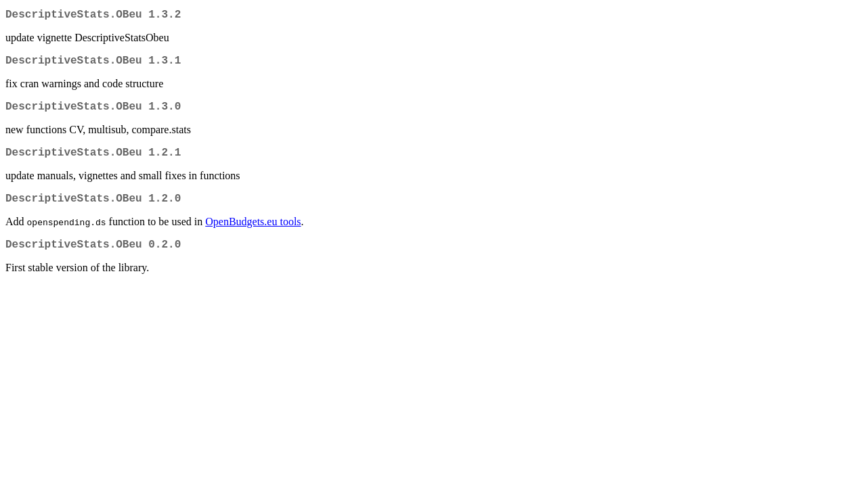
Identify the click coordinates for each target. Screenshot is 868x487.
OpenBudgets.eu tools (253, 235)
